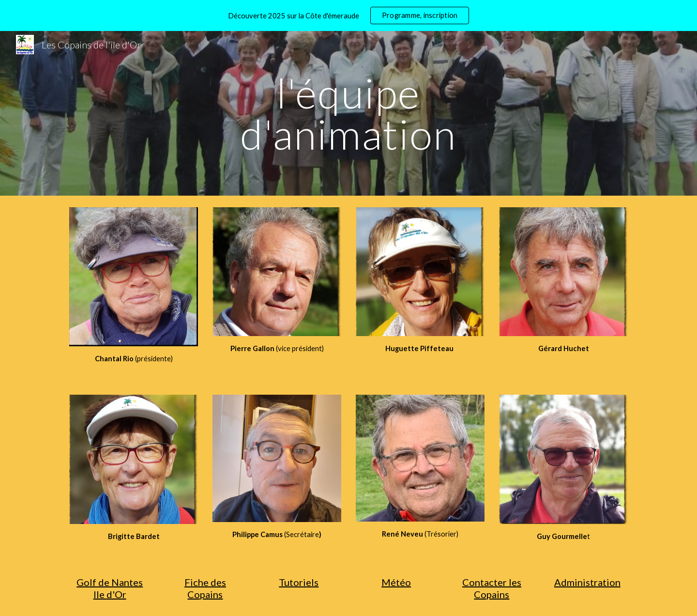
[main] (348, 114)
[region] (348, 15)
